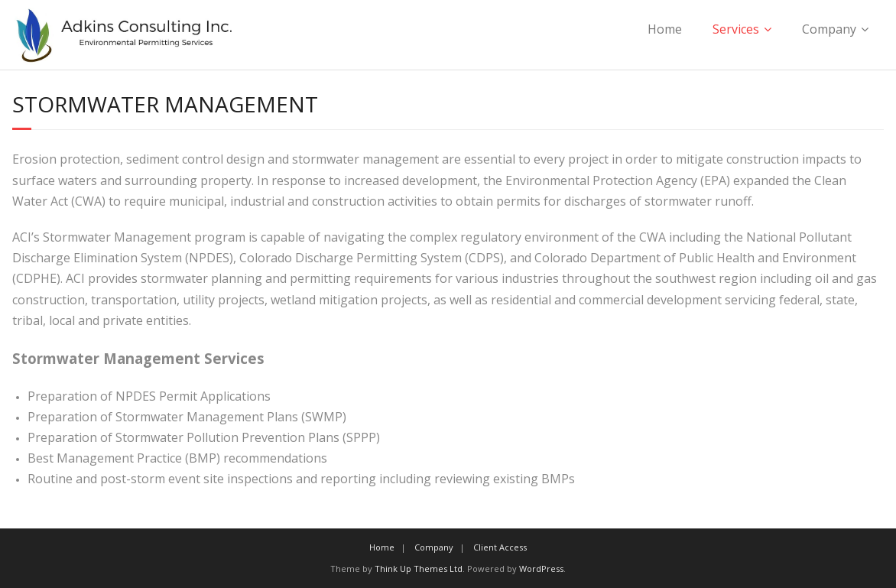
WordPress (541, 569)
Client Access (500, 547)
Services (736, 29)
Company (829, 29)
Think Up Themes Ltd (419, 569)
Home (665, 29)
